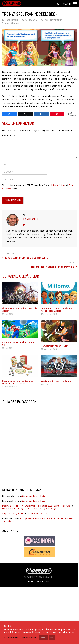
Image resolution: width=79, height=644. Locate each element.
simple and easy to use (13, 513)
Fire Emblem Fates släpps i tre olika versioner (20, 309)
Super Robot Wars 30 (38, 513)
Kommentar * (9, 135)
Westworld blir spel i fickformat (57, 381)
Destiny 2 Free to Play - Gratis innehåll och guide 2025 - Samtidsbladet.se (36, 506)
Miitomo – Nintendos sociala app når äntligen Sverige (58, 309)
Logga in (66, 4)
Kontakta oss (43, 582)
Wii (18, 23)
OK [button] (52, 637)
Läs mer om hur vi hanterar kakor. (20, 638)
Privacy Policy (58, 185)
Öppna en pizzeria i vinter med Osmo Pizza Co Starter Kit (18, 382)
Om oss (32, 582)
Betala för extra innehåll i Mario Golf (18, 344)
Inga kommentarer (53, 20)
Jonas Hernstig (11, 20)
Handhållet (10, 23)
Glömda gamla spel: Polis (33, 496)
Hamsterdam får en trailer (54, 346)
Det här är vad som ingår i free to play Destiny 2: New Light (30, 509)
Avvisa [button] (43, 637)
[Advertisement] (26, 463)
